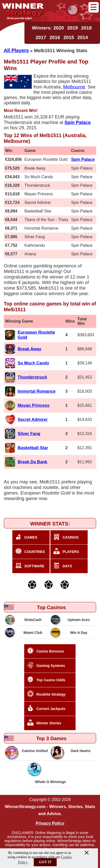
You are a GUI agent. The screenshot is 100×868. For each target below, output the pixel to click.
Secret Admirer (33, 420)
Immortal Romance (37, 391)
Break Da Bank (32, 462)
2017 (41, 37)
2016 (55, 37)
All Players (16, 50)
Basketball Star (33, 448)
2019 (73, 28)
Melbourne (74, 87)
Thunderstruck (32, 377)
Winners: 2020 (48, 28)
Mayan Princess (34, 405)
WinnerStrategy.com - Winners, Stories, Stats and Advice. (50, 810)
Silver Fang (29, 434)
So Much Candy (33, 363)
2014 (83, 37)
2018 (86, 28)
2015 (69, 37)
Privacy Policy (50, 823)
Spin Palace (83, 159)
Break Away (29, 349)
